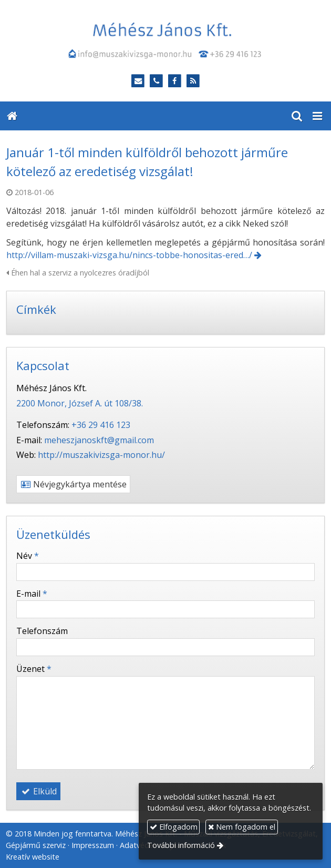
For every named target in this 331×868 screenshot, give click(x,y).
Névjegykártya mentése (73, 484)
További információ (181, 845)
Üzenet (34, 669)
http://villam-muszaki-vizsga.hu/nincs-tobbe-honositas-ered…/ (129, 255)
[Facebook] (175, 81)
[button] (317, 116)
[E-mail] (138, 81)
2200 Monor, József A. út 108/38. (80, 403)
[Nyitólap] (165, 40)
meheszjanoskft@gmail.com (99, 440)
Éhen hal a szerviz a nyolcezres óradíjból (78, 273)
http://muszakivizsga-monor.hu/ (101, 455)
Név (28, 556)
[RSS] (193, 81)
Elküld (38, 791)
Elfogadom (174, 827)
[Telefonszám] (156, 81)
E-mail (32, 594)
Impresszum (93, 845)
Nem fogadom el (242, 827)
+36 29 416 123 (101, 425)
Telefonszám (42, 631)
